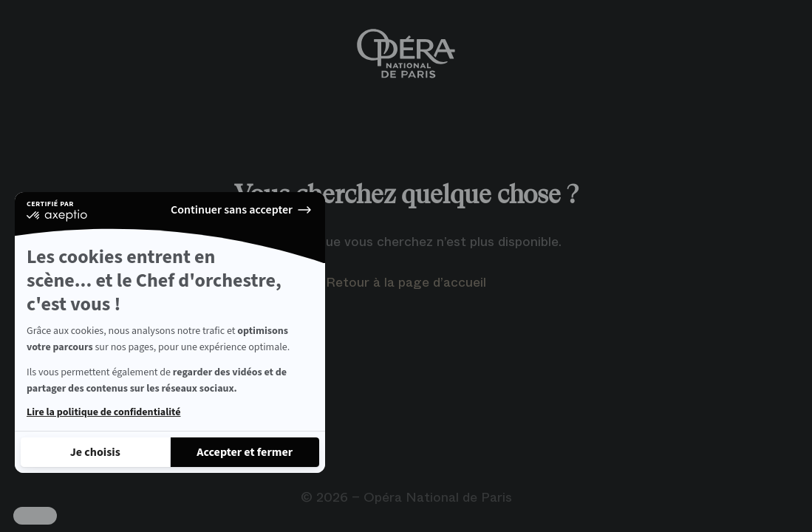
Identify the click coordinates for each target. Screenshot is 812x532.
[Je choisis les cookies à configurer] (95, 452)
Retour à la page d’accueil (406, 282)
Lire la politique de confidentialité (103, 412)
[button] (35, 516)
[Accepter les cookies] (245, 452)
